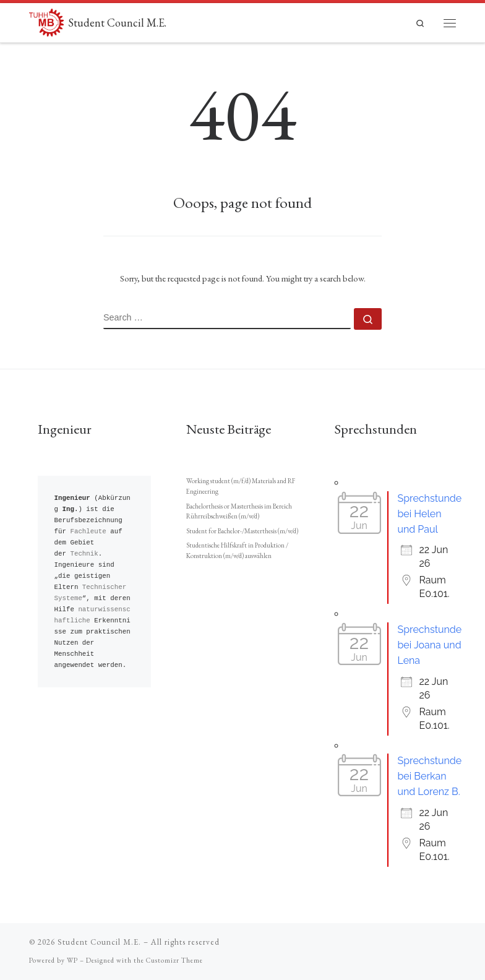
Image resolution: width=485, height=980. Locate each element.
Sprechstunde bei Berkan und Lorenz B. (430, 776)
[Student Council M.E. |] (46, 21)
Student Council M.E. (99, 942)
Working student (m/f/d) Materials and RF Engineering (241, 486)
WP (72, 960)
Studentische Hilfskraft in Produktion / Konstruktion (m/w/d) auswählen (237, 550)
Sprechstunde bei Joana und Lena (430, 645)
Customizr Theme (174, 960)
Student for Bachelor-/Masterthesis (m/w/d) (242, 531)
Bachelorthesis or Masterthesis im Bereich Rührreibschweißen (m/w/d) (239, 511)
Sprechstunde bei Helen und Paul (430, 514)
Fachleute (88, 531)
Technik (84, 553)
